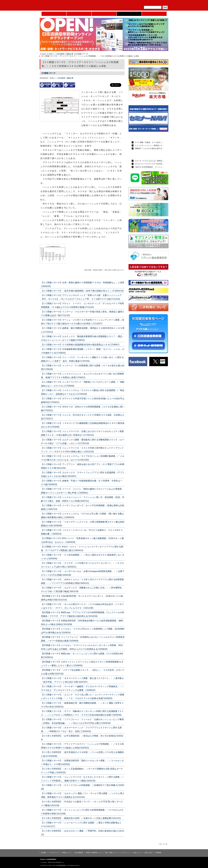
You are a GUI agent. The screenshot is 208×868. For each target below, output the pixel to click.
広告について (137, 853)
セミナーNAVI (79, 14)
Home (54, 14)
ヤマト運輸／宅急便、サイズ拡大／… (149, 142)
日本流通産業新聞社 (59, 5)
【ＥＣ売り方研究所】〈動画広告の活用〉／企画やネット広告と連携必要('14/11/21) (81, 818)
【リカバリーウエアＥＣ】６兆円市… (149, 164)
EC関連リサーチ (82, 54)
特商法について (67, 853)
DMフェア (154, 14)
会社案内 (44, 853)
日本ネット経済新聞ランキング (145, 155)
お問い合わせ (148, 853)
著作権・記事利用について (94, 853)
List (119, 276)
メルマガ (137, 3)
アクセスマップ (54, 853)
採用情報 (158, 853)
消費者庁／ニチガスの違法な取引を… (149, 148)
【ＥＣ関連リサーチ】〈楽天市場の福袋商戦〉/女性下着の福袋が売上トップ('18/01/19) (82, 291)
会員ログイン (162, 3)
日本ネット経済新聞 (129, 14)
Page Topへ (163, 844)
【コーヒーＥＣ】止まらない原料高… (149, 161)
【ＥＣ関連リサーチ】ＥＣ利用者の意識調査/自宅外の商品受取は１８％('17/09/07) (80, 345)
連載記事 (70, 54)
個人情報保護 (79, 853)
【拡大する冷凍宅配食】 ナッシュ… (149, 167)
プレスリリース (125, 853)
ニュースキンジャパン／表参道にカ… (149, 145)
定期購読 (150, 3)
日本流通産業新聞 (104, 14)
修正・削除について (111, 853)
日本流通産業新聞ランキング (144, 136)
